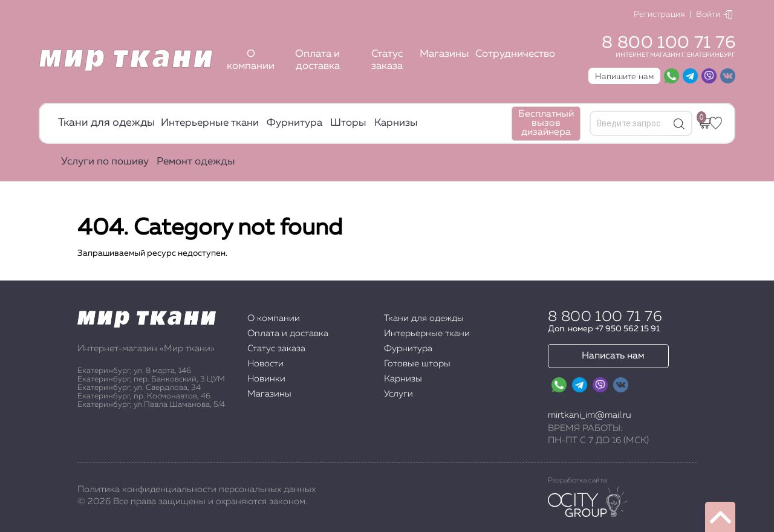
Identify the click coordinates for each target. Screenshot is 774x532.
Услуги (398, 394)
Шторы (348, 123)
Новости (265, 364)
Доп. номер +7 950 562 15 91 (604, 329)
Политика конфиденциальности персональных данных (197, 489)
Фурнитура (294, 123)
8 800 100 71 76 (668, 43)
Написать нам (613, 356)
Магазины (444, 54)
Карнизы (396, 123)
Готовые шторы (417, 364)
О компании (251, 60)
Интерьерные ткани (210, 123)
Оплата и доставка (317, 60)
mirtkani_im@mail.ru (590, 415)
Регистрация (659, 15)
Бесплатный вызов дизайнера (546, 123)
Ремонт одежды (196, 162)
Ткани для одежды (106, 123)
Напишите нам (624, 77)
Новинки (266, 379)
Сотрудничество (515, 54)
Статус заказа (387, 60)
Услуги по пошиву (105, 162)
